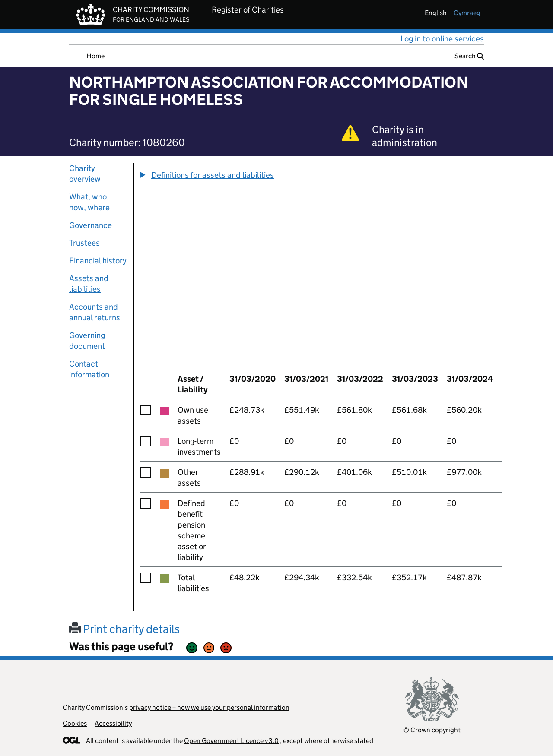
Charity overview (85, 174)
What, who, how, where (89, 202)
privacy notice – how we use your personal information (209, 707)
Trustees (84, 243)
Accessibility (113, 723)
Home (95, 56)
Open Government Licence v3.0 (231, 741)
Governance (91, 225)
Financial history (98, 261)
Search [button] (469, 56)
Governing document (87, 341)
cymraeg (467, 13)
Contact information (89, 369)
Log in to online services (442, 39)
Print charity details (124, 629)
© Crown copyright (432, 730)
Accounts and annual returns (95, 312)
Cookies (75, 723)
